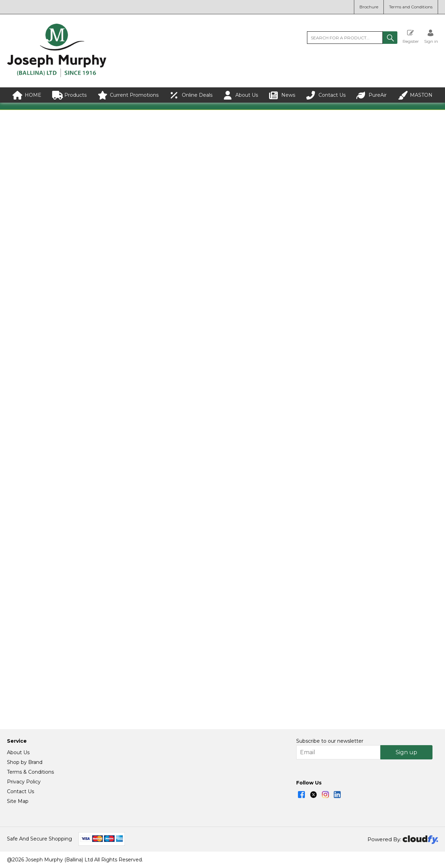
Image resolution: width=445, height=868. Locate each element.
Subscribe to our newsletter (330, 741)
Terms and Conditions (411, 7)
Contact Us (326, 95)
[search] (345, 38)
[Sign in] (431, 36)
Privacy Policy (24, 782)
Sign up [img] (406, 753)
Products (69, 95)
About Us (241, 95)
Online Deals (191, 95)
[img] (301, 795)
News (282, 95)
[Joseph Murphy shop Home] (57, 76)
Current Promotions (128, 95)
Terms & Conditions (30, 772)
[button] (390, 38)
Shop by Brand (25, 763)
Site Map (18, 802)
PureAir (371, 95)
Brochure (369, 7)
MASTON (415, 95)
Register (411, 36)
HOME (27, 95)
